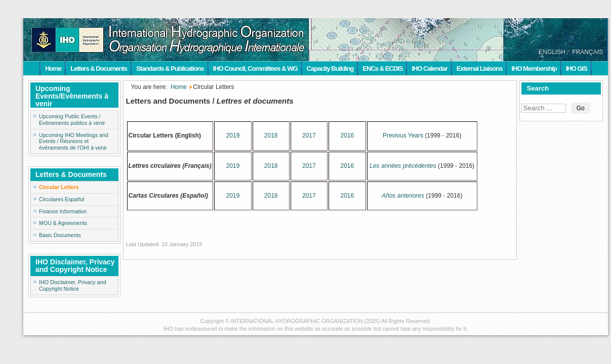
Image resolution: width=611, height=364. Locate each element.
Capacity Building (330, 69)
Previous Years (403, 135)
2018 (271, 135)
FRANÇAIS (587, 52)
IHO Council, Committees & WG (255, 69)
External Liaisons (480, 69)
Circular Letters (59, 187)
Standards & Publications (170, 69)
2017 (309, 135)
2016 (347, 135)
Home (53, 69)
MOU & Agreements (63, 223)
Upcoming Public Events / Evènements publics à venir (72, 120)
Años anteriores (403, 196)
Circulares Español (62, 199)
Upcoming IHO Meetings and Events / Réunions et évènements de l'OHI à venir (74, 142)
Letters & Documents (99, 69)
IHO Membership (534, 69)
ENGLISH (552, 52)
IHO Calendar (429, 69)
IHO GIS (577, 69)
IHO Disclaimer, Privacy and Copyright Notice (73, 285)
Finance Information (63, 211)
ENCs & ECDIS (382, 69)
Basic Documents (60, 235)
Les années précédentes (403, 166)
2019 (233, 135)
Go (581, 108)
